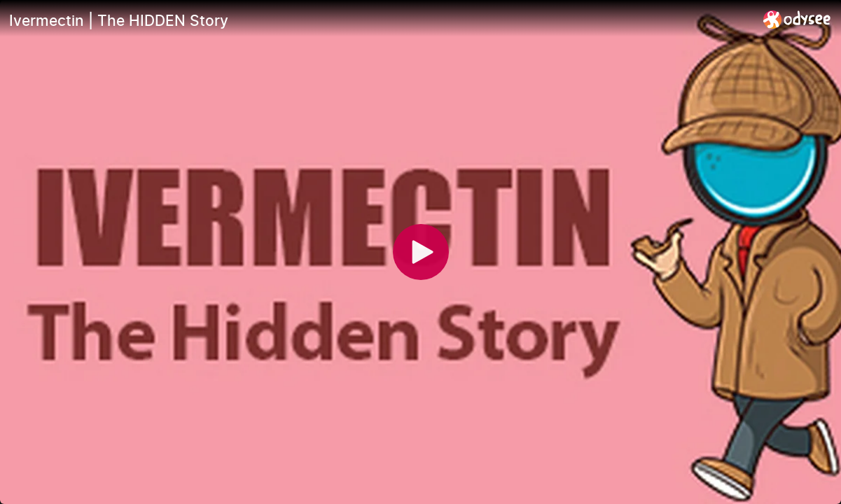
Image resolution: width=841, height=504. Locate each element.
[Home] (797, 19)
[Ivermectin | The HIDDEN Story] (381, 20)
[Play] (421, 252)
